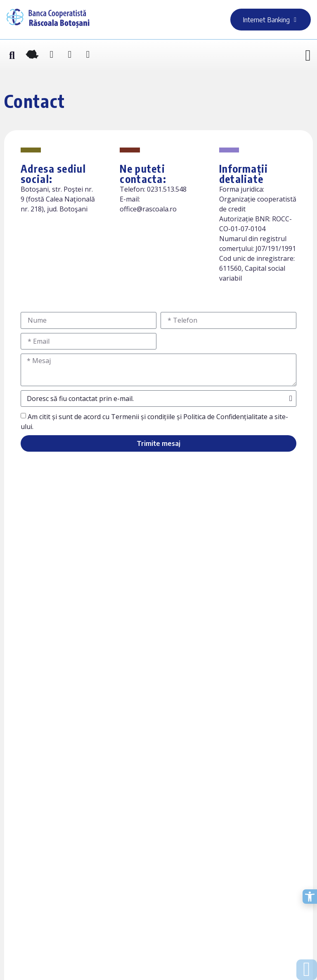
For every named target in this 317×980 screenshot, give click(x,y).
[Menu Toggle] (308, 56)
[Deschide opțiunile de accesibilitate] (310, 897)
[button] (12, 56)
